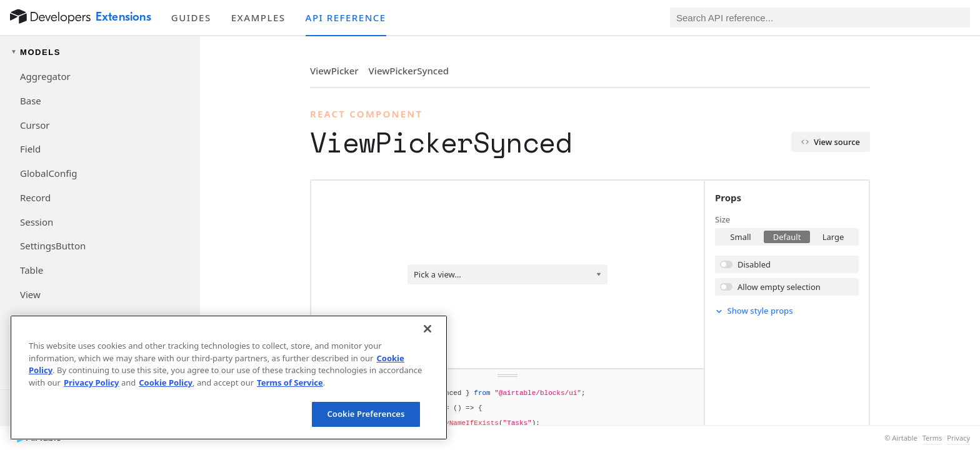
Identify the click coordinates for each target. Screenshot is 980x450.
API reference (346, 17)
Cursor (35, 125)
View (30, 294)
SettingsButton (53, 246)
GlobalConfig (48, 173)
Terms (932, 438)
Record (35, 197)
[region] (229, 377)
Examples (258, 17)
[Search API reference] (820, 17)
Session (37, 222)
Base (31, 101)
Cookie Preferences (366, 414)
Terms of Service (290, 382)
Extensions (123, 17)
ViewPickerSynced (409, 71)
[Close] (427, 329)
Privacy (958, 438)
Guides (191, 17)
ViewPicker (334, 71)
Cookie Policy (166, 382)
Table (32, 270)
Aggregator (45, 76)
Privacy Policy (92, 382)
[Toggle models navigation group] (100, 52)
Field (30, 149)
